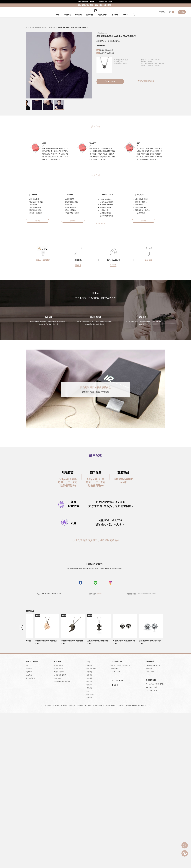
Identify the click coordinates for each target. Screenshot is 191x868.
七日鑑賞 (64, 706)
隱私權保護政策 (98, 706)
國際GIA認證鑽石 (43, 260)
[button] (96, 546)
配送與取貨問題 (59, 672)
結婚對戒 (78, 15)
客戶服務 (115, 15)
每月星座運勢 (91, 669)
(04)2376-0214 (150, 665)
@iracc (99, 594)
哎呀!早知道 (91, 695)
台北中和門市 (117, 662)
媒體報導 (90, 675)
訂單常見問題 (59, 669)
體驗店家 (90, 682)
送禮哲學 (90, 685)
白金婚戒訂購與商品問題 (62, 682)
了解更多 (78, 265)
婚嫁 (88, 691)
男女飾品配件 (102, 15)
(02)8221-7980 (116, 665)
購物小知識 (58, 678)
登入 (163, 12)
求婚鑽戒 (67, 15)
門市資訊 (182, 12)
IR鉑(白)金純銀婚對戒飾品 (142, 594)
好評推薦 (90, 678)
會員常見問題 (59, 665)
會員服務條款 (111, 706)
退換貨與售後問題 (60, 675)
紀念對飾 (90, 15)
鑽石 (58, 15)
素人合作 (88, 706)
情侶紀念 (90, 688)
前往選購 (38, 221)
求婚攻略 (90, 698)
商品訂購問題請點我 (146, 81)
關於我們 (48, 706)
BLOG (125, 15)
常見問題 (56, 706)
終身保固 (149, 260)
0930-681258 (160, 665)
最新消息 (90, 672)
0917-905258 (126, 665)
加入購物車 (110, 82)
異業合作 (80, 706)
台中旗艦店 (150, 662)
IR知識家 (90, 665)
